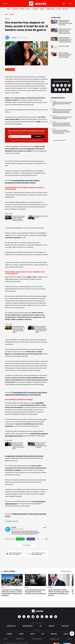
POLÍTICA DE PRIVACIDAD (37, 634)
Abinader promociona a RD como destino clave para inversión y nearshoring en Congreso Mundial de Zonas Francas (62, 111)
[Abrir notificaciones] (64, 4)
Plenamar (9, 629)
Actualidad (15, 9)
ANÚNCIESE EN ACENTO (55, 634)
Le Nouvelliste (11, 621)
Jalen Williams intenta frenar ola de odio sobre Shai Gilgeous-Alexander (62, 118)
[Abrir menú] (5, 4)
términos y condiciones (30, 140)
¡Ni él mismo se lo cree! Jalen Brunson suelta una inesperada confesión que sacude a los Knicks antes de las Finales (62, 124)
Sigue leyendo (9, 571)
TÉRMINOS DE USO (20, 634)
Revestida (54, 629)
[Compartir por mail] (47, 539)
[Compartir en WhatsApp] (20, 539)
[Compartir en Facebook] (31, 539)
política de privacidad (39, 140)
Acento (7, 14)
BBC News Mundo (28, 621)
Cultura (58, 9)
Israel (7, 98)
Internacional (50, 9)
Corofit (66, 629)
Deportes (65, 9)
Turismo (42, 9)
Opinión (22, 9)
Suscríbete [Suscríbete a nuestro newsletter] (38, 136)
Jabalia (38, 122)
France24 (12, 14)
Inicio (9, 9)
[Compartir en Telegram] (42, 539)
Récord (21, 629)
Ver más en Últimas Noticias (60, 137)
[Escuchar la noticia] (10, 70)
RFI (41, 621)
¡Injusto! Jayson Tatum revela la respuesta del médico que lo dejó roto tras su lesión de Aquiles (62, 132)
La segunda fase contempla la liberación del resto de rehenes (24, 456)
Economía (35, 9)
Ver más (45, 528)
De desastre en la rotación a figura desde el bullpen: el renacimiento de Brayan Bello (62, 104)
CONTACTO (6, 634)
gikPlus (33, 629)
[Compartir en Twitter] (38, 539)
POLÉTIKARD (65, 621)
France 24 (52, 621)
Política (28, 9)
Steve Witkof (40, 403)
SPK (43, 629)
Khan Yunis (31, 149)
